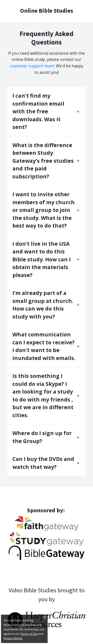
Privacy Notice (13, 638)
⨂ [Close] (45, 617)
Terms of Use (29, 634)
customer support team (32, 66)
